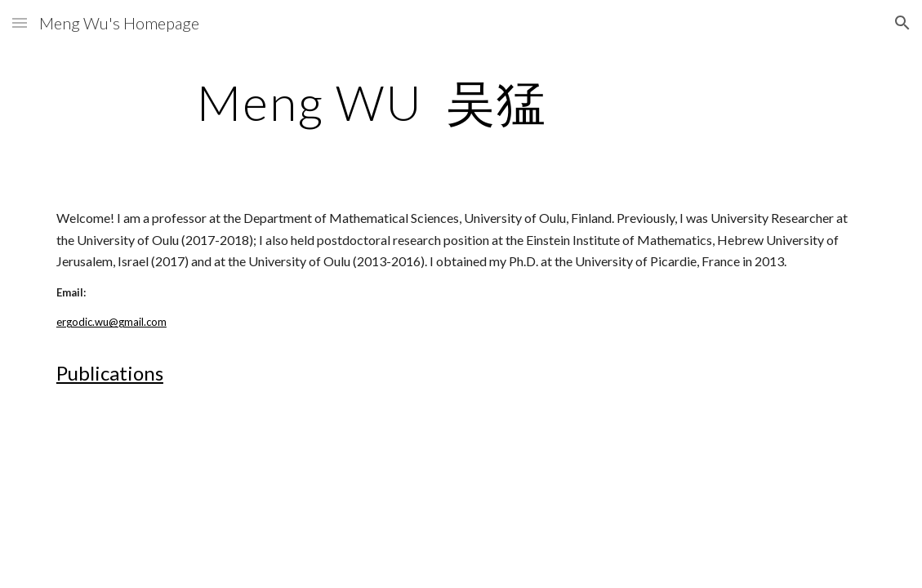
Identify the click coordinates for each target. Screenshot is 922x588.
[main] (461, 102)
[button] (20, 22)
